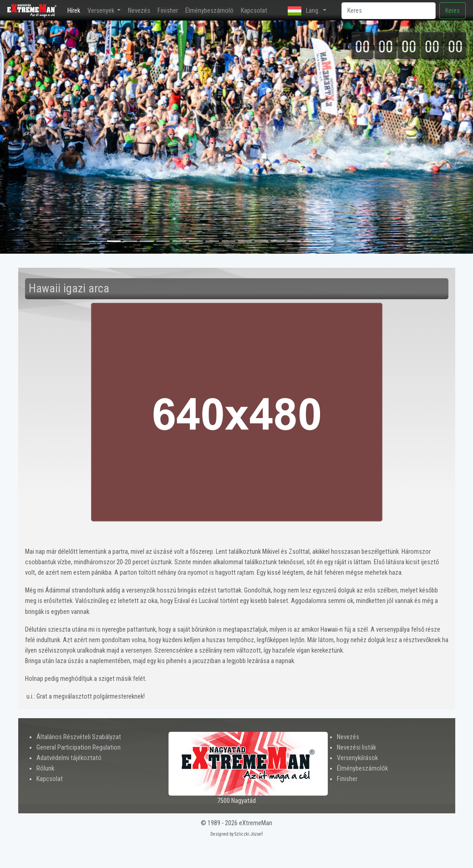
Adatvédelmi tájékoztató (69, 758)
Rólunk (45, 768)
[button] (36, 137)
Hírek (76, 10)
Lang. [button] (304, 11)
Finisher (168, 11)
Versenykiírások (357, 758)
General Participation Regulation (79, 748)
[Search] (389, 11)
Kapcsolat (254, 11)
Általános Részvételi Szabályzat (79, 737)
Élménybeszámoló (209, 11)
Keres (453, 11)
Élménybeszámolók (362, 768)
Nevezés (139, 11)
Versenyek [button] (102, 11)
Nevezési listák (356, 748)
